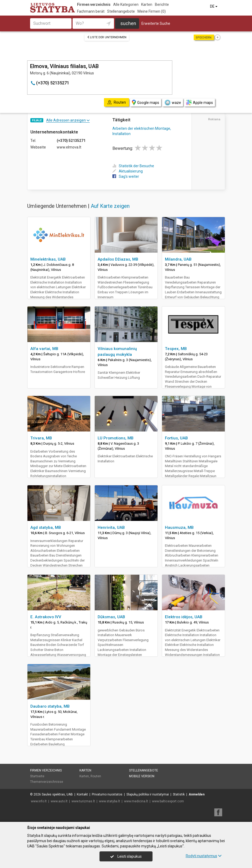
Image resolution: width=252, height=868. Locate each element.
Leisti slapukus (126, 856)
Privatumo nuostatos (107, 794)
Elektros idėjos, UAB (184, 617)
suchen (128, 23)
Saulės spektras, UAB (57, 794)
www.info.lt (39, 801)
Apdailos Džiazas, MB (118, 259)
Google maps (146, 102)
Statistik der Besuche (133, 166)
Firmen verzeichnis (94, 4)
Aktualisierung (128, 171)
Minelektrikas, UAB (48, 259)
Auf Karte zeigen (110, 206)
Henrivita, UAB (111, 527)
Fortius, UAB (176, 438)
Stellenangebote (121, 11)
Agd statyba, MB (46, 527)
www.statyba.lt (110, 801)
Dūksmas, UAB (111, 617)
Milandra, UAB (178, 259)
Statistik (179, 794)
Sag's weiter (126, 176)
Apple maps (199, 102)
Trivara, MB (41, 438)
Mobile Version (142, 776)
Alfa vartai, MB (44, 349)
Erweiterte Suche (156, 23)
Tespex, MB (176, 349)
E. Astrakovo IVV (46, 617)
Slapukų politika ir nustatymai (148, 794)
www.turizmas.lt (83, 801)
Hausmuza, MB (179, 527)
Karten (147, 4)
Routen (96, 776)
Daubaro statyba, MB (50, 706)
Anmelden (197, 794)
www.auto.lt (59, 801)
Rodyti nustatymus (204, 856)
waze (173, 103)
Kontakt (82, 794)
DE (214, 6)
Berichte (162, 4)
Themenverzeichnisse (47, 782)
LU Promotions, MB (116, 438)
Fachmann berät (91, 11)
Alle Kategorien (126, 4)
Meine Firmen (152, 11)
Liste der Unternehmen (107, 37)
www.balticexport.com (168, 801)
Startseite (37, 776)
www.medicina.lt (136, 801)
